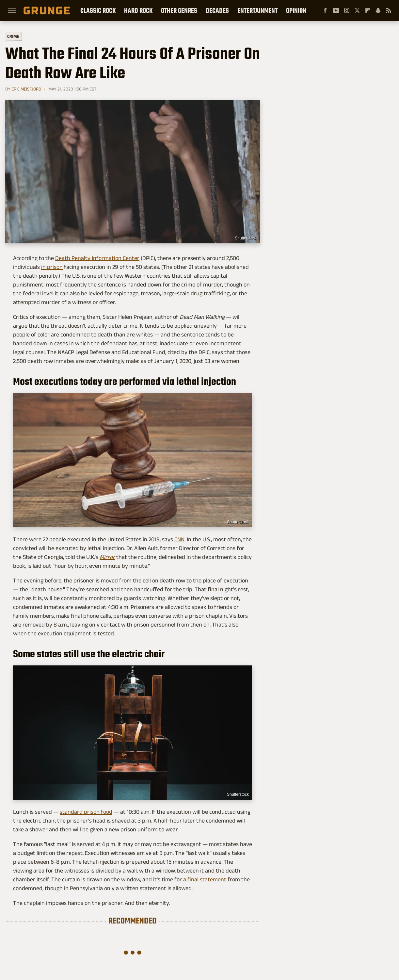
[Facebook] (325, 10)
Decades (217, 10)
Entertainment (257, 10)
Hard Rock (138, 10)
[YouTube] (336, 10)
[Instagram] (347, 10)
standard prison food (86, 812)
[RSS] (389, 10)
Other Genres (179, 10)
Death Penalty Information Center (97, 258)
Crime (13, 36)
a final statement (205, 879)
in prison (52, 267)
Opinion (296, 10)
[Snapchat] (378, 10)
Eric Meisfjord (26, 89)
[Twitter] (357, 10)
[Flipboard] (368, 10)
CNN (179, 539)
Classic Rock (98, 10)
